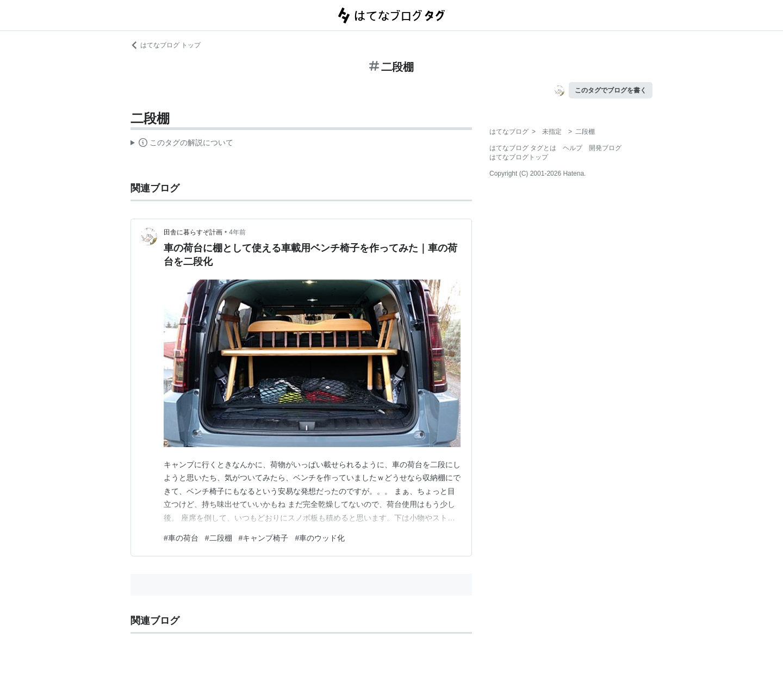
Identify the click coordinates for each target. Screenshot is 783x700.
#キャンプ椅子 (264, 538)
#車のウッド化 (320, 538)
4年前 (237, 232)
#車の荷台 (181, 538)
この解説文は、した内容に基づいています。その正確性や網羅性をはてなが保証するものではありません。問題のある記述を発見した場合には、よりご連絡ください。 (182, 144)
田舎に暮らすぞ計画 (193, 232)
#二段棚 (219, 538)
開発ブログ (605, 148)
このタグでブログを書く (611, 90)
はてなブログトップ (519, 157)
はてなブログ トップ (166, 45)
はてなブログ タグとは (523, 148)
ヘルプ (573, 148)
